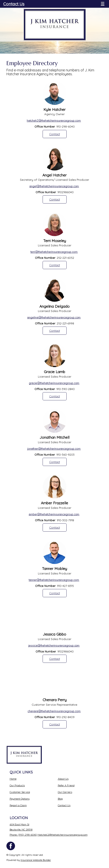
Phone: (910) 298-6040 (23, 835)
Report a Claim (18, 805)
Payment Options (20, 799)
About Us (63, 779)
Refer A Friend (66, 785)
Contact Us (14, 4)
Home (13, 779)
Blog (60, 799)
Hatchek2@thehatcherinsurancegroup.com (63, 835)
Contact (55, 134)
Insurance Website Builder (36, 860)
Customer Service (20, 792)
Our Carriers (65, 792)
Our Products (17, 785)
